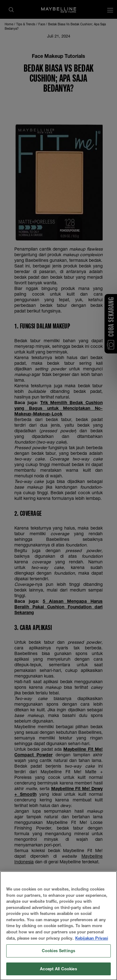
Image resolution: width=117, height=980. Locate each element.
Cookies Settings (58, 957)
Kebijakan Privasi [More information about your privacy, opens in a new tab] (92, 944)
